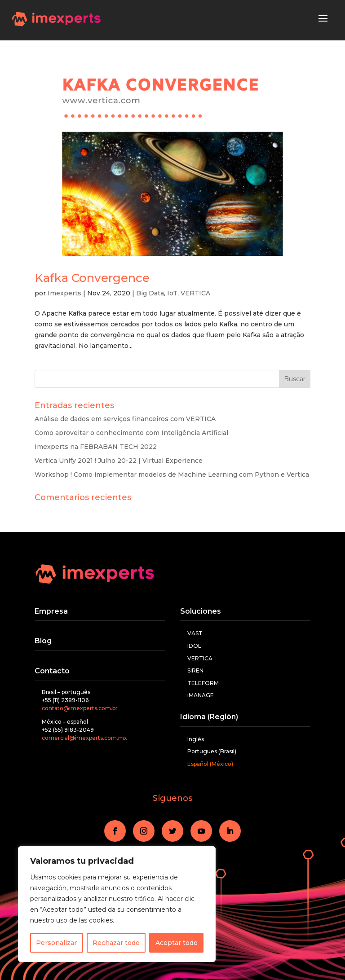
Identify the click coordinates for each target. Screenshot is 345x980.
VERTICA (195, 293)
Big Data (150, 293)
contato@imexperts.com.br (80, 708)
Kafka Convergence (92, 278)
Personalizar (56, 943)
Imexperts (64, 293)
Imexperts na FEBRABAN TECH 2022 (96, 447)
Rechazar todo (116, 943)
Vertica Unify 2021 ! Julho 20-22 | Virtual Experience (119, 461)
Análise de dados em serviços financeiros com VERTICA (125, 419)
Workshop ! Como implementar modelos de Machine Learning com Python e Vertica (172, 475)
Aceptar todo (177, 943)
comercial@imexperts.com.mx (84, 738)
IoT (172, 293)
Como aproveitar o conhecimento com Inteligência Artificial (131, 433)
